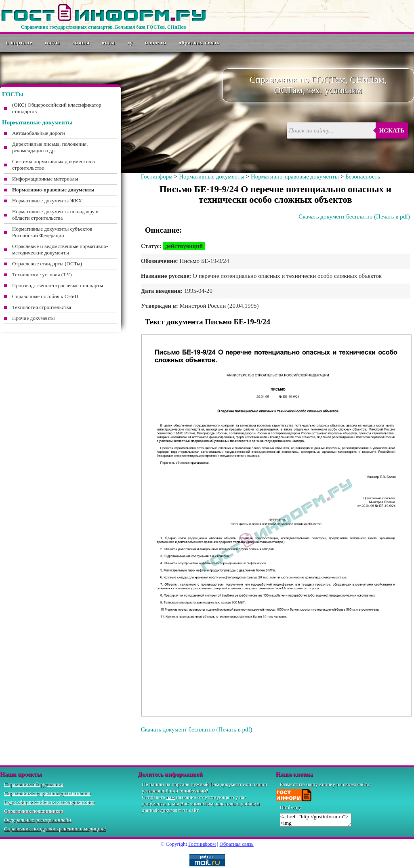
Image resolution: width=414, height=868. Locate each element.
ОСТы (108, 43)
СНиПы (81, 43)
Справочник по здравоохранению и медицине (55, 829)
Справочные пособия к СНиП (45, 296)
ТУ (130, 43)
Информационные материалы (45, 179)
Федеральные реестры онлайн (38, 820)
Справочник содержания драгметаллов (47, 793)
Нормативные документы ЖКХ (47, 201)
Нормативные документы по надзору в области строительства (55, 215)
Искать (392, 130)
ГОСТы (52, 43)
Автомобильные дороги (39, 133)
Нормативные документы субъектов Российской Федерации (52, 232)
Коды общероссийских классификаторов (49, 802)
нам (171, 797)
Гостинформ (157, 177)
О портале (19, 43)
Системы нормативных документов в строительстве (54, 165)
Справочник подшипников (34, 811)
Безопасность (363, 177)
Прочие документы (34, 318)
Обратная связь (199, 43)
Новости (156, 43)
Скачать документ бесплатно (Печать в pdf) (354, 216)
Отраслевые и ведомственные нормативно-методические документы (60, 249)
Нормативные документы (212, 177)
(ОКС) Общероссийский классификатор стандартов (57, 108)
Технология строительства (42, 307)
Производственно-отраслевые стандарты (58, 285)
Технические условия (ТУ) (42, 274)
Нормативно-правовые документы (295, 177)
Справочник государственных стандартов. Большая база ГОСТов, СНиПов (103, 27)
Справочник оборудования (34, 784)
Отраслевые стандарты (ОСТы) (47, 264)
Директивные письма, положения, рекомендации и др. (50, 147)
